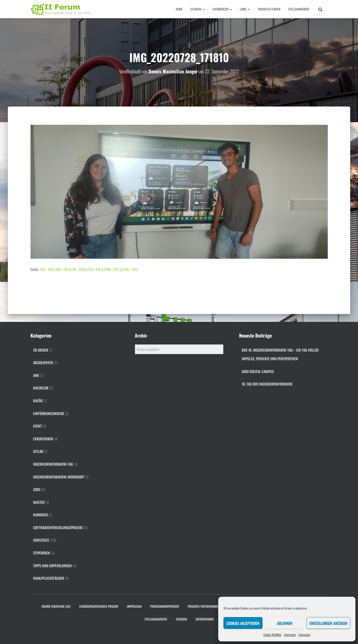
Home (179, 9)
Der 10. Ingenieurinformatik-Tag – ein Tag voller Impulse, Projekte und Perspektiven (280, 354)
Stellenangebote (299, 9)
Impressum (290, 634)
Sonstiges (41, 540)
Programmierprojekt (165, 606)
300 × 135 (62, 269)
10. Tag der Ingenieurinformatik (267, 384)
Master (39, 502)
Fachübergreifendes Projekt (99, 606)
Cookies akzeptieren (243, 623)
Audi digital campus (258, 371)
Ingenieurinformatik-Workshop (59, 477)
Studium (198, 9)
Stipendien (41, 553)
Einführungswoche (49, 413)
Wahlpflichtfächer (49, 578)
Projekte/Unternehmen (203, 606)
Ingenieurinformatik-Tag (53, 464)
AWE (36, 375)
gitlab (38, 451)
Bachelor (41, 388)
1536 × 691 (94, 269)
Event (37, 426)
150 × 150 (46, 269)
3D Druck (41, 350)
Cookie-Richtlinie (272, 634)
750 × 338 (77, 269)
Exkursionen (43, 439)
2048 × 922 (111, 269)
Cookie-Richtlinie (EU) (56, 606)
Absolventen (43, 362)
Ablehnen (285, 623)
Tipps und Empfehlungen (52, 566)
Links (245, 9)
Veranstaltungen (269, 9)
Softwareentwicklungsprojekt (58, 527)
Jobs (37, 489)
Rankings (41, 515)
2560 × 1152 (130, 269)
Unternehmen (205, 619)
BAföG (38, 401)
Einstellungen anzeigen (328, 623)
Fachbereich (222, 9)
